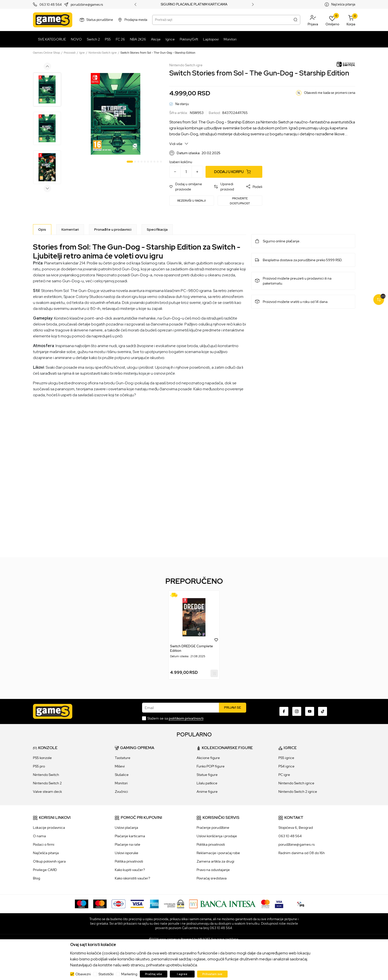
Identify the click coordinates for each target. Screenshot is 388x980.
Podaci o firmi (44, 844)
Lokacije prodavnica (49, 828)
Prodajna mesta (136, 20)
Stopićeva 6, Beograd (296, 828)
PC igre (284, 775)
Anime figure (207, 792)
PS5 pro (39, 766)
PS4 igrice (286, 766)
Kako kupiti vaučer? (130, 870)
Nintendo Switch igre (103, 53)
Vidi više (179, 144)
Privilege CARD (45, 870)
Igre (82, 53)
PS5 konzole (42, 758)
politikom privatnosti (186, 718)
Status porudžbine (100, 20)
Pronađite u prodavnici (113, 229)
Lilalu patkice (207, 783)
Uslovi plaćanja (126, 828)
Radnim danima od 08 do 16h (302, 853)
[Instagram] (297, 711)
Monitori (121, 783)
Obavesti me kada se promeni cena (330, 93)
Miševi (120, 766)
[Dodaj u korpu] (234, 172)
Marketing (129, 974)
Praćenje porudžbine (213, 828)
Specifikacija (157, 229)
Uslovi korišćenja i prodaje (217, 836)
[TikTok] (323, 711)
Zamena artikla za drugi (215, 861)
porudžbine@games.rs (297, 844)
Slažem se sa (175, 718)
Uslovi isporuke (127, 853)
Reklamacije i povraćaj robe (218, 853)
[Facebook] (284, 711)
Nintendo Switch (46, 775)
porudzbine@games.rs (87, 5)
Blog (37, 878)
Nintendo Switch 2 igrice (298, 792)
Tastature (123, 758)
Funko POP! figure (211, 766)
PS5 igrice (286, 758)
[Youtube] (310, 711)
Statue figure (207, 775)
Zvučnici (121, 792)
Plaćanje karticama (130, 836)
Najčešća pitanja (343, 4)
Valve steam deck (47, 792)
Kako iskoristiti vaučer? (132, 878)
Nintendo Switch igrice (296, 783)
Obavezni (83, 974)
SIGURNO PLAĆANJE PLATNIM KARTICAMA (194, 4)
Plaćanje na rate (128, 844)
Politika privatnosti (129, 861)
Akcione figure (208, 758)
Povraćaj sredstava (212, 878)
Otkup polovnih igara (49, 861)
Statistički (106, 974)
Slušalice (122, 775)
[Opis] (42, 229)
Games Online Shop (46, 53)
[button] (313, 20)
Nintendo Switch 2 (47, 783)
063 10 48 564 (51, 5)
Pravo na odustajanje (213, 870)
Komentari (70, 229)
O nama (39, 836)
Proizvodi (70, 53)
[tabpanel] (116, 114)
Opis (42, 229)
